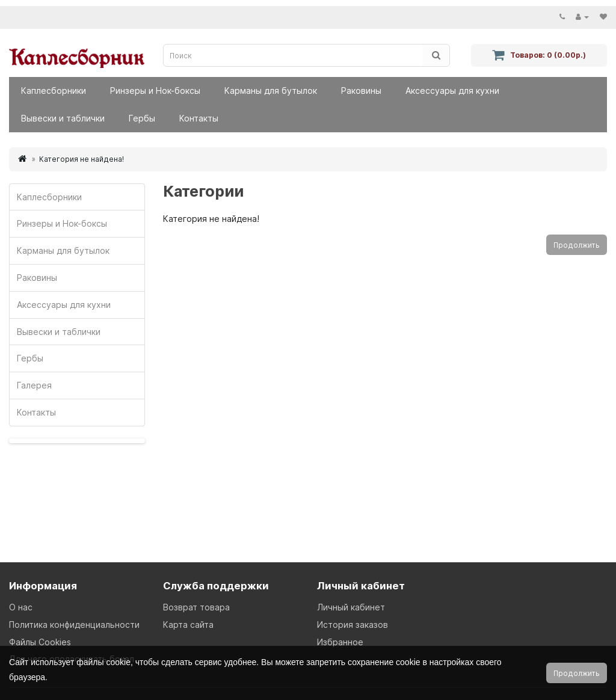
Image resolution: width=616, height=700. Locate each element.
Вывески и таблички (63, 118)
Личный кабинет (351, 607)
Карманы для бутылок (271, 91)
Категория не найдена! (82, 159)
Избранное (340, 642)
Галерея (34, 385)
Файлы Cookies (40, 642)
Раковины (361, 91)
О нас (21, 607)
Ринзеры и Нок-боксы (155, 91)
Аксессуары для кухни (452, 91)
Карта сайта (188, 625)
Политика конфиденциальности (74, 625)
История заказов (353, 625)
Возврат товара (196, 607)
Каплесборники (54, 91)
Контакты (199, 118)
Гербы (142, 118)
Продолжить (577, 245)
